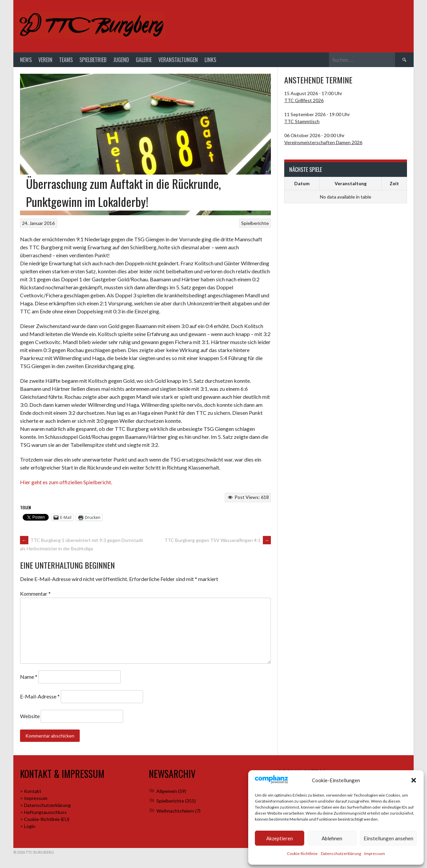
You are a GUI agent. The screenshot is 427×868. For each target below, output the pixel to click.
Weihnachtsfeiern (175, 812)
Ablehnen (332, 838)
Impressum (375, 853)
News (26, 61)
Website (30, 718)
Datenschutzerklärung (341, 853)
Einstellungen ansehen (388, 838)
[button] (414, 780)
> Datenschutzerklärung (45, 807)
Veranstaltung (351, 185)
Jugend (121, 61)
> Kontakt (31, 793)
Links (210, 61)
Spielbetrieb (93, 61)
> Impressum (34, 800)
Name (29, 678)
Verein (45, 61)
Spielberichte (255, 224)
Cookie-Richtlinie (302, 853)
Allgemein (167, 793)
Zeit (394, 185)
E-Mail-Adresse (40, 698)
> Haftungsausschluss (43, 814)
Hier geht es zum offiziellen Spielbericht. (66, 483)
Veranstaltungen (178, 61)
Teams (66, 61)
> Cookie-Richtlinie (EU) (45, 821)
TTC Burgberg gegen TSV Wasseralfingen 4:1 (218, 542)
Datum (302, 185)
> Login (28, 828)
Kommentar (35, 595)
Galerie (144, 61)
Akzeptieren (280, 838)
